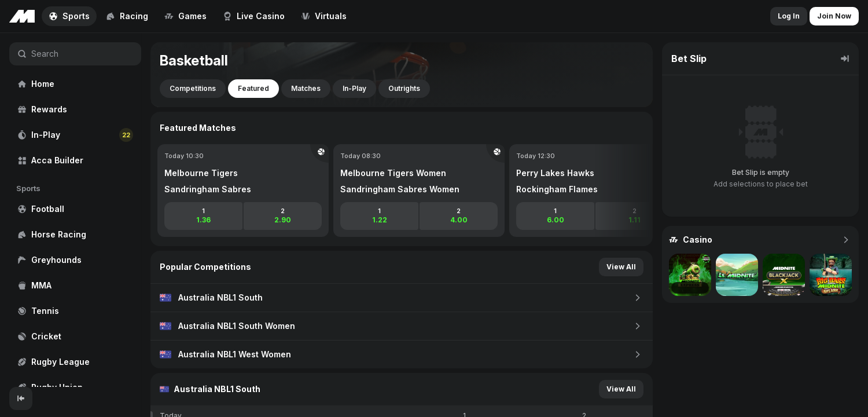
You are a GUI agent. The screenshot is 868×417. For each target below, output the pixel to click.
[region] (75, 210)
